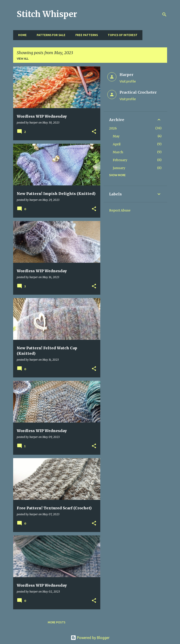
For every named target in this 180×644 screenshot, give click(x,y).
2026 (113, 128)
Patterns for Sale (50, 35)
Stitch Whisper (47, 14)
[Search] (164, 15)
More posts (57, 622)
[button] (94, 132)
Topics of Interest (121, 35)
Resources (154, 35)
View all (23, 59)
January (119, 168)
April (117, 144)
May (116, 136)
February (120, 160)
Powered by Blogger (90, 638)
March (118, 152)
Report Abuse (120, 210)
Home (21, 35)
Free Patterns (85, 35)
